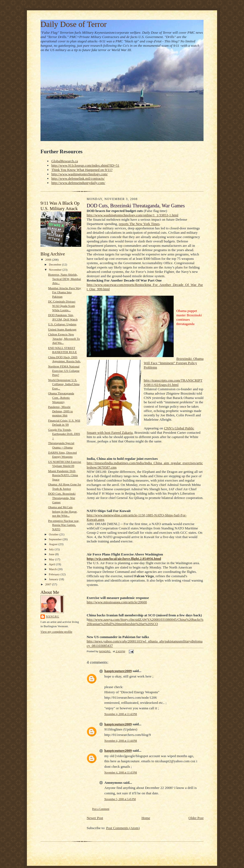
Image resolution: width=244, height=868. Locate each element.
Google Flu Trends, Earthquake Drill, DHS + (64, 434)
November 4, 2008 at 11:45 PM (121, 772)
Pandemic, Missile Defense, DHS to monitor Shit (60, 411)
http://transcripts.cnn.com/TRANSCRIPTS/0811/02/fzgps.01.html (173, 383)
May (52, 559)
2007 (49, 584)
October (54, 534)
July (52, 549)
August (54, 544)
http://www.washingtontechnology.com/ (80, 174)
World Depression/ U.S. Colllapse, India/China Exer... (64, 384)
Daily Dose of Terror (74, 24)
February (55, 574)
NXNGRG (53, 616)
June (52, 554)
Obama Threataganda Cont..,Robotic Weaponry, (61, 397)
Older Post (196, 818)
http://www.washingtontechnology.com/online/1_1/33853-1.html (132, 215)
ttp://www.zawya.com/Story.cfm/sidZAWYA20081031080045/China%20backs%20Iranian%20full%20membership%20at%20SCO (145, 622)
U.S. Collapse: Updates (62, 324)
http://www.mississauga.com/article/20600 (117, 602)
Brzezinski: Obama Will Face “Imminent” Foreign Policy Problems (174, 363)
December (56, 264)
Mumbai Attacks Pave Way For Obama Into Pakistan (65, 292)
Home (146, 818)
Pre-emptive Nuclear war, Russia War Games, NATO (64, 525)
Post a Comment (101, 809)
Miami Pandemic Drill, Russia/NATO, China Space (63, 475)
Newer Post (95, 818)
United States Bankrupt (62, 329)
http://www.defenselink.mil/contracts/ (78, 178)
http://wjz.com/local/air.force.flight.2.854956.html (124, 559)
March (53, 569)
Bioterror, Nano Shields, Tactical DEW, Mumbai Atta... (65, 279)
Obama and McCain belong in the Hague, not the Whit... (63, 511)
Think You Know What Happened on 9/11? (82, 170)
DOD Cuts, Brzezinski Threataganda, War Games (62, 498)
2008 (49, 260)
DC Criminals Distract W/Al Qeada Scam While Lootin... (62, 306)
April (52, 564)
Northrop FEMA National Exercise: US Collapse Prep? (64, 371)
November (56, 270)
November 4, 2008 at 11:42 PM (121, 714)
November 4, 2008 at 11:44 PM (121, 741)
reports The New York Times (139, 224)
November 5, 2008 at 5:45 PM (120, 799)
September (56, 539)
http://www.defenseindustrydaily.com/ (78, 183)
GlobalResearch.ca (65, 161)
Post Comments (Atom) (123, 828)
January (54, 579)
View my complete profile (56, 632)
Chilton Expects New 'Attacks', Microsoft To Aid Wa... (64, 338)
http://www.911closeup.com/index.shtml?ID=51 (85, 165)
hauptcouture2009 (118, 671)
